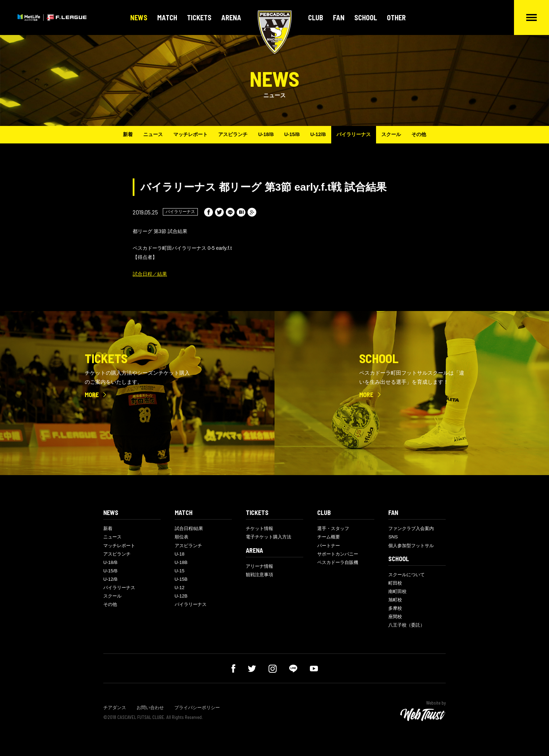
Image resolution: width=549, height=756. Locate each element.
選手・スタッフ (333, 528)
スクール (391, 134)
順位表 (182, 537)
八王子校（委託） (406, 625)
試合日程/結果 (189, 528)
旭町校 (395, 600)
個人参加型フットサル (411, 546)
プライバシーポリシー (197, 708)
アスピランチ (233, 134)
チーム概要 (329, 537)
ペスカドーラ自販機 (338, 562)
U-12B (181, 596)
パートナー (329, 546)
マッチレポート (190, 134)
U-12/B (318, 134)
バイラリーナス (354, 134)
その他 (419, 134)
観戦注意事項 (259, 575)
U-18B (181, 562)
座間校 (395, 617)
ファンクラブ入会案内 (411, 528)
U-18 (180, 554)
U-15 (180, 571)
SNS (393, 537)
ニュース (153, 134)
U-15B (181, 579)
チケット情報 (259, 528)
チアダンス (115, 708)
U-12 (180, 588)
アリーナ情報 (259, 566)
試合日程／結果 (150, 274)
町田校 (395, 583)
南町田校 (397, 591)
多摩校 (395, 608)
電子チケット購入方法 (269, 537)
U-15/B (292, 134)
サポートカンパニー (338, 554)
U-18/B (266, 134)
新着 (128, 134)
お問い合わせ (150, 708)
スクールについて (406, 575)
